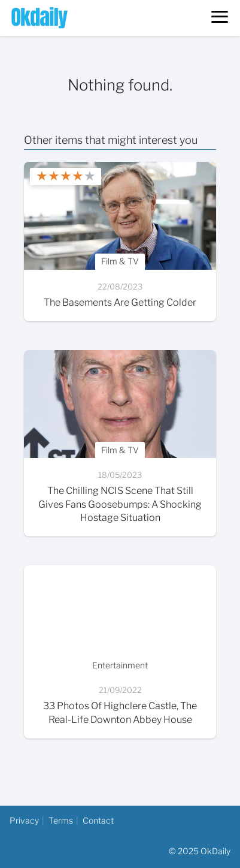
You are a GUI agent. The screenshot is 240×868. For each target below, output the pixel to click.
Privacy (24, 820)
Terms (61, 820)
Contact (98, 820)
